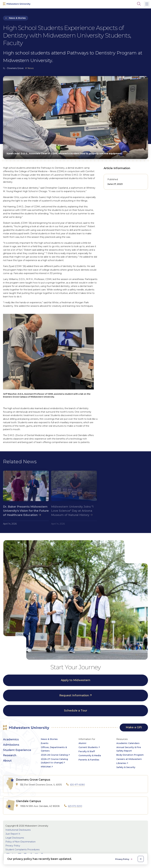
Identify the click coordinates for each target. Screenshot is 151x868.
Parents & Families (89, 760)
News (31, 68)
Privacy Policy (13, 846)
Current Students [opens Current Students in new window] (88, 747)
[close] (141, 859)
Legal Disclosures (15, 838)
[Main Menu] (147, 4)
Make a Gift (134, 727)
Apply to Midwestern (76, 680)
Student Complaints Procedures (22, 850)
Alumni (82, 743)
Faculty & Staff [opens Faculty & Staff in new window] (87, 751)
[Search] (139, 4)
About (7, 761)
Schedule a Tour (76, 711)
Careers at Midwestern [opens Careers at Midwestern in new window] (129, 759)
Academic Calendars (128, 743)
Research (10, 755)
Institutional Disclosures (18, 830)
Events (45, 743)
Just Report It (13, 834)
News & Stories (17, 18)
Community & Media (90, 755)
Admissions (11, 745)
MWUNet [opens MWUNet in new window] (46, 767)
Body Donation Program (130, 755)
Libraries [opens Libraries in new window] (121, 763)
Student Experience (17, 750)
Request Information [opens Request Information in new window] (74, 695)
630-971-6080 (77, 785)
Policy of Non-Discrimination (21, 842)
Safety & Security (126, 767)
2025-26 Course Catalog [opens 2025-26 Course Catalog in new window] (54, 755)
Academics (11, 739)
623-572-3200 (75, 806)
